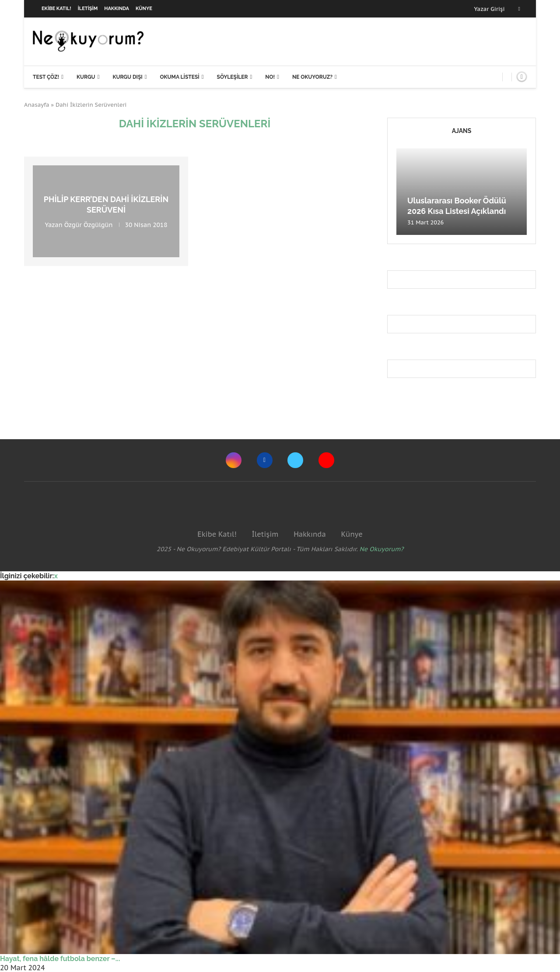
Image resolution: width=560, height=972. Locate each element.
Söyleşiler (233, 77)
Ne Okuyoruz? (312, 77)
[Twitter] (295, 460)
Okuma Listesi (179, 77)
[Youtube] (326, 460)
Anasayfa (37, 105)
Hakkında (117, 9)
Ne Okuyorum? (382, 549)
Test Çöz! (46, 77)
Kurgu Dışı (127, 77)
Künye (144, 9)
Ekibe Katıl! (56, 9)
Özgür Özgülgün (89, 224)
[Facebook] (519, 9)
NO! (270, 77)
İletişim (88, 9)
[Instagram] (234, 460)
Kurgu (86, 77)
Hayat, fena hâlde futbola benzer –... (60, 959)
